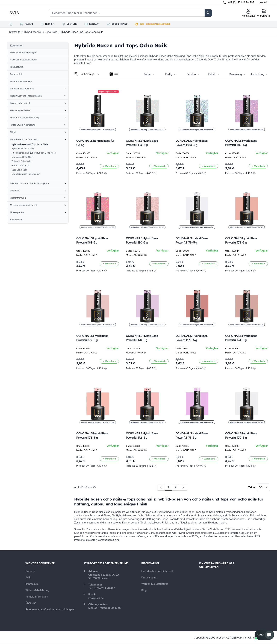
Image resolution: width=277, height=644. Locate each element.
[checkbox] (111, 74)
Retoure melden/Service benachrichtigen (50, 609)
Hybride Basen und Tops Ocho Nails (82, 32)
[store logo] (22, 13)
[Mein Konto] (248, 13)
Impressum (32, 584)
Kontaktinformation (37, 597)
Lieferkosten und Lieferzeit (157, 571)
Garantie (30, 571)
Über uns (31, 603)
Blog (144, 590)
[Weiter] (183, 487)
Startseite (15, 32)
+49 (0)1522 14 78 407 (241, 2)
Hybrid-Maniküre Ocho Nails (41, 32)
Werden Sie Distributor (155, 584)
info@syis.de (96, 598)
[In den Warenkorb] (109, 166)
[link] (161, 487)
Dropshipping (149, 577)
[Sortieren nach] (90, 74)
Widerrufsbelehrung (37, 590)
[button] (264, 635)
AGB (28, 577)
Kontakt (264, 2)
